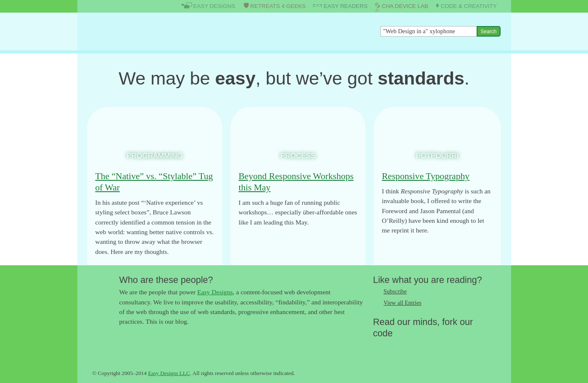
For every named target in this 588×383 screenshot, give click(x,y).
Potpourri (437, 156)
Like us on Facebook (396, 347)
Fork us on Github (430, 347)
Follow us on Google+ (413, 347)
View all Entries (403, 303)
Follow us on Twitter (380, 347)
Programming (154, 156)
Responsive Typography (426, 176)
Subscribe (395, 292)
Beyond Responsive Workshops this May (296, 182)
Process (298, 156)
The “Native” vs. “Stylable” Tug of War (154, 182)
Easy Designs (215, 292)
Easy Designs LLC (169, 373)
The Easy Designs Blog (133, 31)
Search (488, 32)
